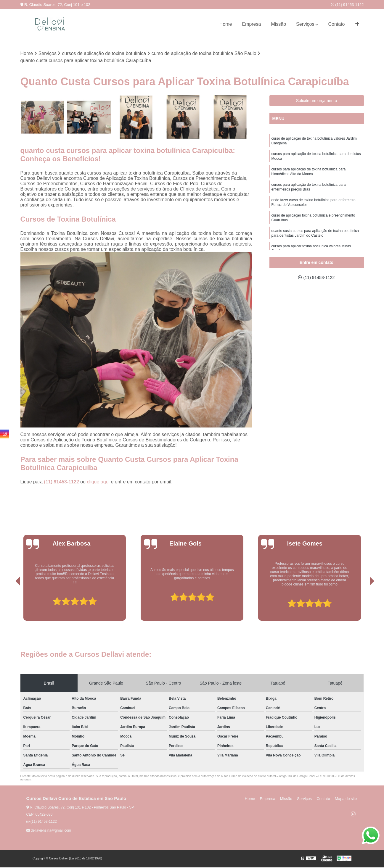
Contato (336, 24)
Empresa (251, 24)
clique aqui (98, 482)
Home (226, 24)
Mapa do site (347, 799)
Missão (278, 24)
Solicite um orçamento (317, 101)
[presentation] (9, 604)
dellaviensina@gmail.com (49, 831)
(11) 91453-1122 (347, 5)
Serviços (305, 24)
